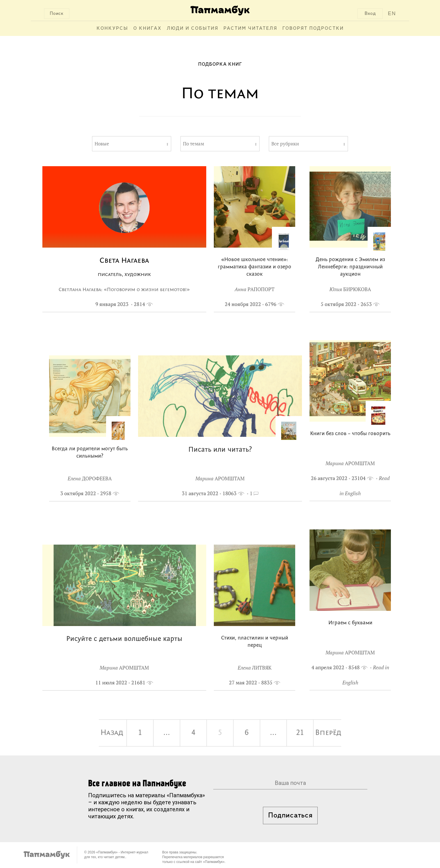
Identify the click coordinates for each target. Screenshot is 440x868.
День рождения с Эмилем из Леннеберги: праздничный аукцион (350, 267)
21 (300, 733)
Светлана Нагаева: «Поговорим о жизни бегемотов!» (124, 290)
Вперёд (328, 733)
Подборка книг (220, 64)
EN (392, 13)
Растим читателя (250, 28)
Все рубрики (285, 144)
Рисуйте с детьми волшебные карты (124, 639)
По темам (193, 144)
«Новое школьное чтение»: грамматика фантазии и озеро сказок (255, 267)
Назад (112, 733)
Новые (102, 144)
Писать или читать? (220, 450)
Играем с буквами (350, 623)
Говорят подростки (313, 28)
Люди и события (192, 28)
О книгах (147, 28)
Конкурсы (112, 28)
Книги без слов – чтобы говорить (350, 434)
